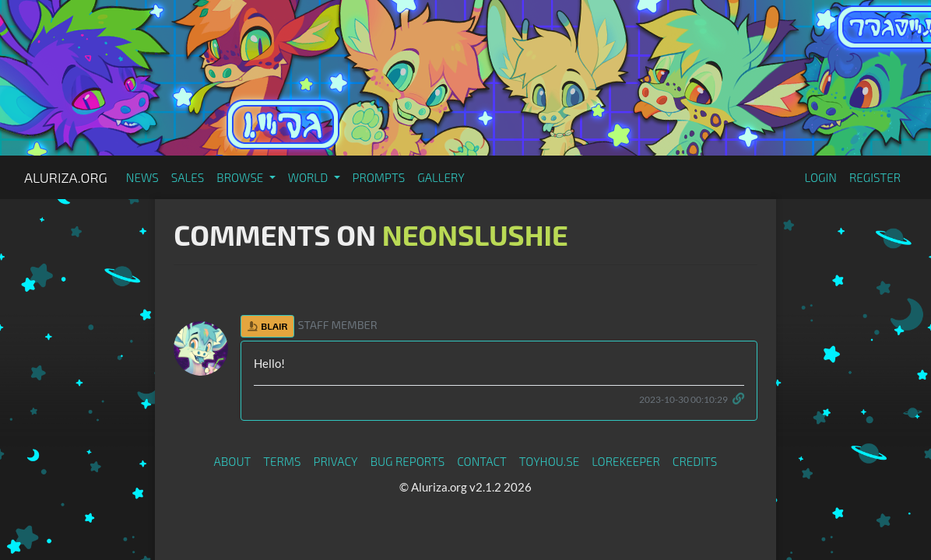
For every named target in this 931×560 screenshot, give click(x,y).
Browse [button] (241, 177)
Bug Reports (408, 461)
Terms (282, 461)
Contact (482, 461)
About (233, 461)
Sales (188, 177)
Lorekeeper (626, 461)
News (142, 177)
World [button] (309, 177)
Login (820, 177)
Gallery (441, 177)
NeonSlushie (475, 234)
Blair (267, 326)
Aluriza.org (66, 177)
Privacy (336, 461)
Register (875, 177)
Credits (695, 461)
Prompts (379, 177)
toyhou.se (549, 461)
